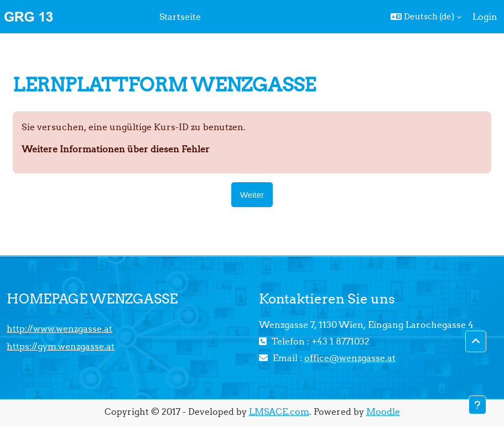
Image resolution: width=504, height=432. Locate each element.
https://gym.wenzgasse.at (61, 346)
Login (485, 17)
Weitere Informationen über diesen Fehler (116, 149)
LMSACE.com (279, 412)
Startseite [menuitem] (180, 17)
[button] (426, 17)
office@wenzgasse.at (350, 358)
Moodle (383, 412)
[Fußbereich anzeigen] (477, 405)
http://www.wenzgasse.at (59, 328)
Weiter (252, 195)
